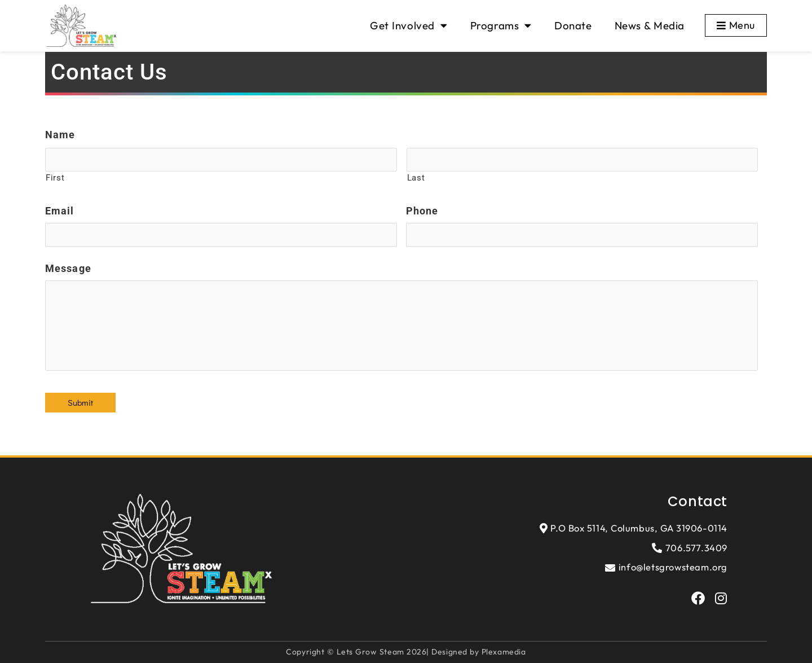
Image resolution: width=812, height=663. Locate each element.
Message (68, 268)
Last (416, 178)
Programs (501, 26)
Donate (573, 25)
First (55, 178)
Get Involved (409, 26)
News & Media (650, 25)
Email (60, 211)
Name (60, 135)
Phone (422, 211)
